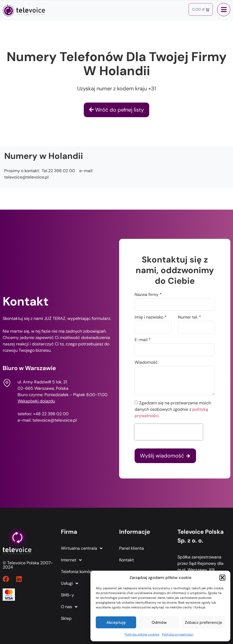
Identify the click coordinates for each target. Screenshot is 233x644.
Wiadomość (146, 363)
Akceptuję (116, 622)
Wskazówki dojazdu (36, 401)
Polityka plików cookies (142, 634)
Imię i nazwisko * (151, 317)
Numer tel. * (190, 317)
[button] (222, 578)
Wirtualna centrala (82, 548)
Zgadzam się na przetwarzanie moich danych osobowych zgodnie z (173, 409)
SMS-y (67, 595)
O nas (69, 607)
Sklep (66, 618)
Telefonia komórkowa (84, 572)
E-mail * (143, 340)
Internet (71, 560)
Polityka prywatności (178, 634)
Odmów (159, 622)
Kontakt (126, 560)
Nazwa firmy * (148, 295)
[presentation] (169, 432)
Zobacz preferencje (203, 622)
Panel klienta (132, 548)
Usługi (70, 583)
